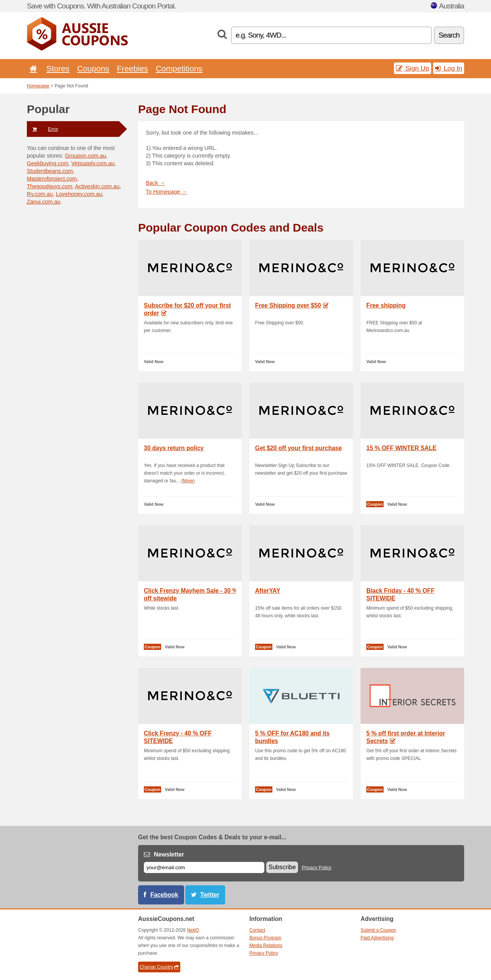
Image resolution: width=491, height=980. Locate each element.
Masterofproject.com (52, 179)
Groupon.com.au (85, 156)
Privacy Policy (317, 868)
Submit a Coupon (378, 930)
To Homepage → (166, 192)
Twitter (210, 895)
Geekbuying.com (48, 163)
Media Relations (266, 945)
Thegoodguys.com (49, 186)
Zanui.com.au (44, 202)
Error (43, 129)
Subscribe (282, 867)
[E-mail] (204, 867)
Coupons (93, 68)
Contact (257, 930)
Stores (58, 68)
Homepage (38, 86)
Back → (155, 183)
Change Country (159, 967)
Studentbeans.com (50, 171)
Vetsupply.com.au (93, 163)
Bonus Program (265, 938)
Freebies (133, 68)
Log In (449, 68)
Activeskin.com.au (97, 186)
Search (449, 35)
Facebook (164, 895)
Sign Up (413, 68)
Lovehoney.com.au (79, 194)
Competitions (179, 68)
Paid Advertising (377, 938)
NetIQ (193, 930)
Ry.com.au (40, 194)
